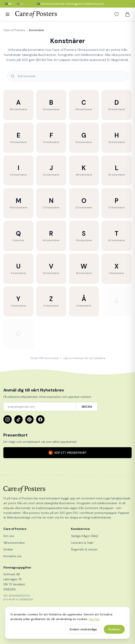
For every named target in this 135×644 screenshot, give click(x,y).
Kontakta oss (12, 556)
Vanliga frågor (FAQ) (85, 536)
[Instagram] (8, 419)
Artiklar (8, 549)
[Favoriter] (117, 14)
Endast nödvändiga (83, 631)
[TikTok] (18, 419)
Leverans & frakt (82, 543)
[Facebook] (40, 419)
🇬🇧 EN (20, 4)
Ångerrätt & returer (84, 549)
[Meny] (8, 14)
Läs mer (94, 620)
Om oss (9, 536)
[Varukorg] (127, 14)
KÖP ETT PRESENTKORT (67, 453)
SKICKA (87, 407)
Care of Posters (14, 30)
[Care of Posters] (67, 489)
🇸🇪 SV (8, 4)
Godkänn (114, 631)
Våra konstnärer (14, 543)
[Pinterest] (29, 419)
